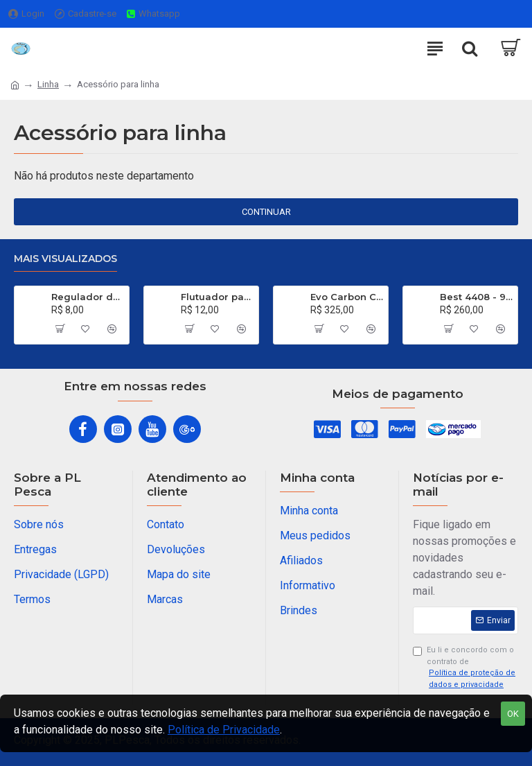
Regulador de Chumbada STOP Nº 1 (88, 297)
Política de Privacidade (224, 730)
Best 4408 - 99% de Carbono (476, 297)
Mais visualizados (65, 259)
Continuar (266, 212)
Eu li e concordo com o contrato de (465, 668)
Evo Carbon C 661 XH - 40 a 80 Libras (347, 297)
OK (513, 714)
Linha (48, 84)
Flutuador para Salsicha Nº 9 (217, 297)
